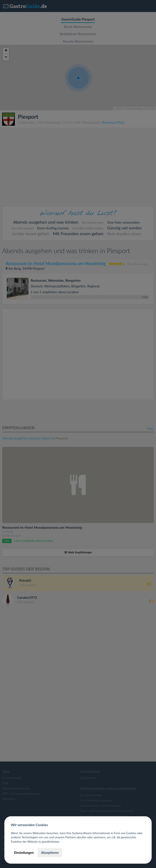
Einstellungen (24, 853)
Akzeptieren (50, 853)
